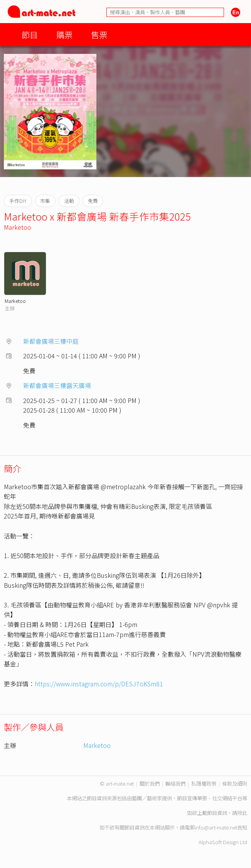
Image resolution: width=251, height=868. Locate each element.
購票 (64, 34)
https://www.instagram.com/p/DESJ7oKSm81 (99, 684)
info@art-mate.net (216, 827)
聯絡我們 (175, 784)
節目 (30, 34)
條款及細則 (235, 784)
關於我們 (150, 784)
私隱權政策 (204, 784)
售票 (99, 34)
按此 (242, 813)
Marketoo (18, 227)
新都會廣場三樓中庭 (51, 341)
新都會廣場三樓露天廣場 (57, 385)
